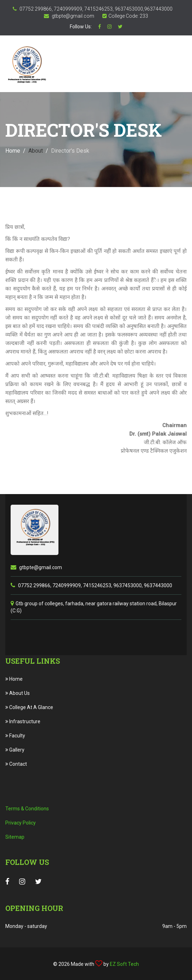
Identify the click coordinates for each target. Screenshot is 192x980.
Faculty (15, 736)
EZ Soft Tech (124, 964)
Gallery (15, 750)
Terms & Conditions (27, 809)
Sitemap (15, 837)
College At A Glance (29, 707)
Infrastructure (23, 721)
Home (13, 151)
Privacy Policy (21, 823)
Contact (16, 764)
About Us (18, 693)
